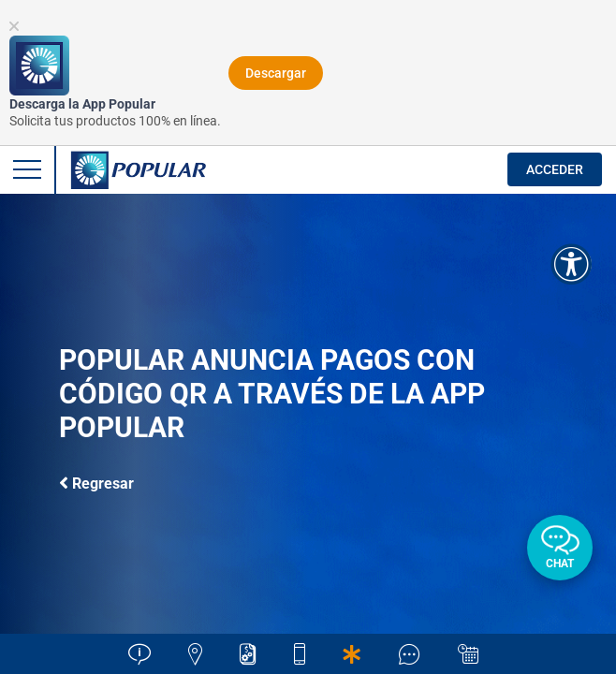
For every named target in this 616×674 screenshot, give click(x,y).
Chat (560, 564)
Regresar (96, 483)
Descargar (276, 73)
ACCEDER (555, 169)
